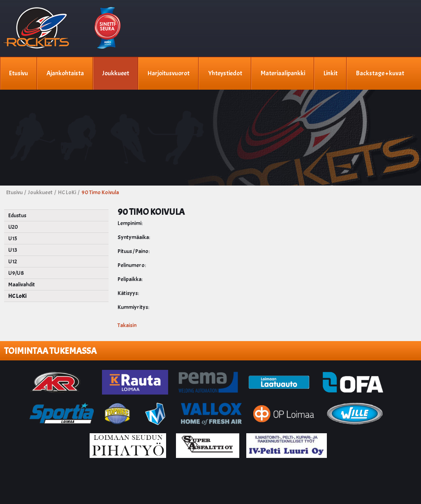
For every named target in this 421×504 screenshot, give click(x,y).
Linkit (330, 73)
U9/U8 (16, 273)
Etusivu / (16, 192)
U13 (13, 250)
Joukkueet (115, 73)
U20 (13, 227)
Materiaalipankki (282, 73)
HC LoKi (17, 296)
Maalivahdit (22, 285)
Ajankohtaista (65, 73)
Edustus (17, 215)
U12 (13, 261)
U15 (13, 238)
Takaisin (127, 325)
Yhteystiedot (225, 73)
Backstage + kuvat (380, 73)
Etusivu (19, 73)
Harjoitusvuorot (168, 73)
